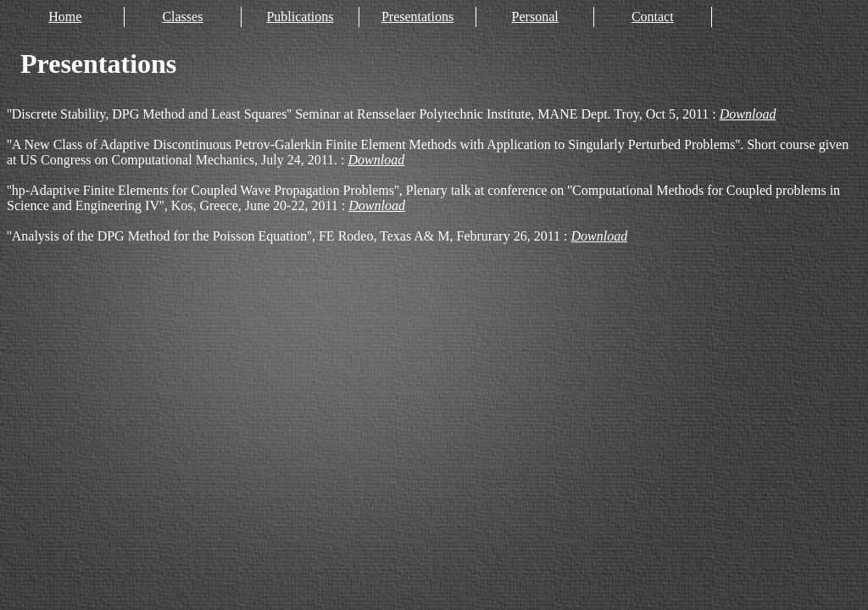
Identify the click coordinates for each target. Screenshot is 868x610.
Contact (653, 17)
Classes (182, 17)
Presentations (417, 17)
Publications (300, 17)
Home (65, 17)
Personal (535, 17)
